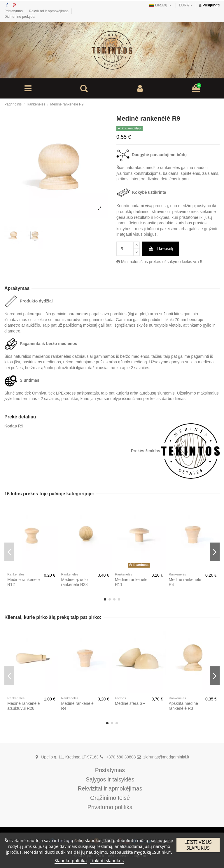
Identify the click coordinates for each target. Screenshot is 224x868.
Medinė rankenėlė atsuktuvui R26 (23, 706)
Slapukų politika (71, 860)
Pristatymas (14, 11)
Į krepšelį (161, 249)
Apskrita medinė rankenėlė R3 (183, 706)
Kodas (11, 426)
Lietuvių (161, 5)
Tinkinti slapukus (107, 860)
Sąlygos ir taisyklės (110, 780)
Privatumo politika (110, 807)
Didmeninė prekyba (19, 17)
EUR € (186, 5)
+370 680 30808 (121, 757)
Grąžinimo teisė (110, 798)
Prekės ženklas (146, 451)
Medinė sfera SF (130, 703)
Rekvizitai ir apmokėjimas (49, 11)
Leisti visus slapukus (198, 845)
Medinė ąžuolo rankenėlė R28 (75, 582)
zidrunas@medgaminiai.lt (166, 757)
